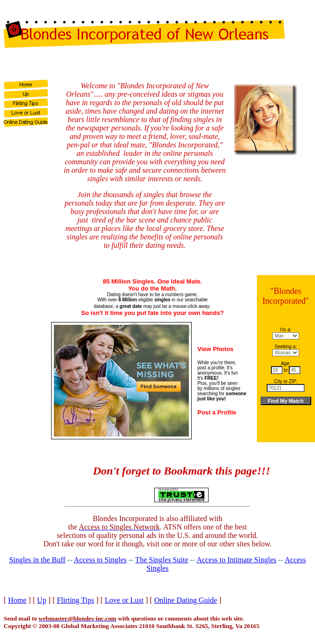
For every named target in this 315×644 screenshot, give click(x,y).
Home (17, 600)
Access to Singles (100, 560)
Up (42, 600)
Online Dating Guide (186, 600)
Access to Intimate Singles (236, 560)
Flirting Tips (75, 600)
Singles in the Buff (37, 560)
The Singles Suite (162, 560)
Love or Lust (124, 600)
